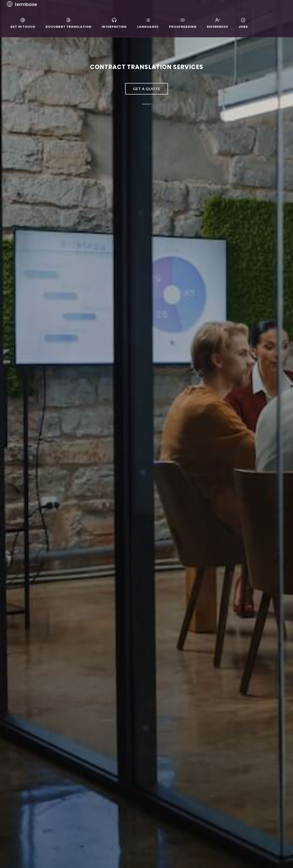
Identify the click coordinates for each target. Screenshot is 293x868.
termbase (26, 4)
